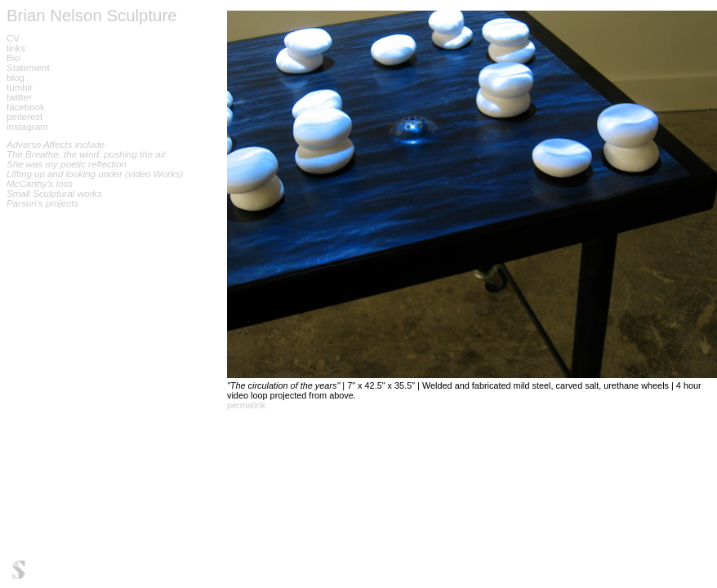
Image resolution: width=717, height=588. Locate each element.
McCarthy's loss (40, 184)
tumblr (20, 87)
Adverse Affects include (56, 145)
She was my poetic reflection (67, 164)
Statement (28, 68)
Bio (13, 58)
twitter (19, 97)
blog (16, 78)
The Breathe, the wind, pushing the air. (87, 154)
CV (13, 38)
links (16, 48)
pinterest (24, 117)
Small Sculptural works (54, 194)
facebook (26, 107)
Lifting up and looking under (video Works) (95, 174)
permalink (246, 405)
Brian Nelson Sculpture (92, 16)
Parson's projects (42, 203)
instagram (27, 127)
